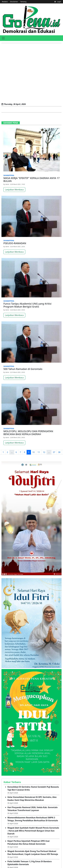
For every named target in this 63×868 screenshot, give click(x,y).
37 (54, 452)
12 (44, 452)
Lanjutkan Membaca (14, 190)
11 (39, 452)
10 (33, 452)
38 (59, 452)
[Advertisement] (29, 73)
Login (58, 2)
